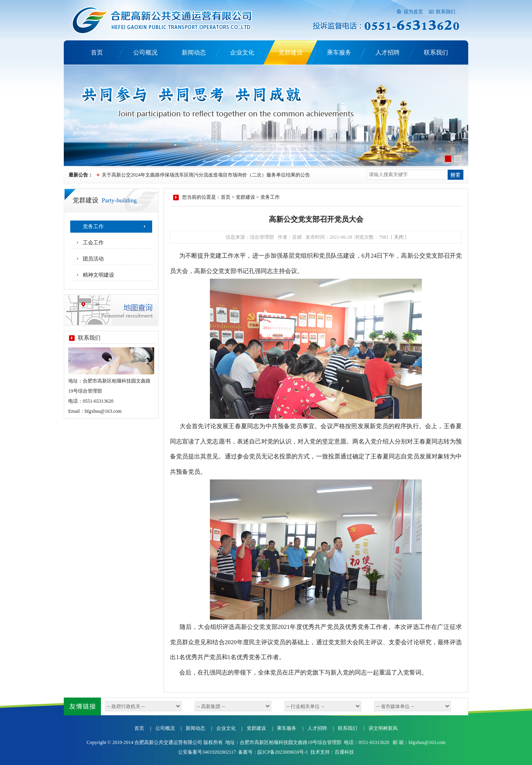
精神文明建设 (98, 275)
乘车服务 (339, 53)
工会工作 (93, 243)
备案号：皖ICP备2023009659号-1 (273, 752)
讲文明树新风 (383, 728)
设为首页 (413, 12)
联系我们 (446, 12)
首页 (97, 53)
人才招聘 (387, 53)
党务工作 (93, 226)
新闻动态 (194, 53)
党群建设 (291, 53)
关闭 (399, 237)
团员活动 (93, 259)
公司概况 (145, 53)
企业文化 (242, 53)
